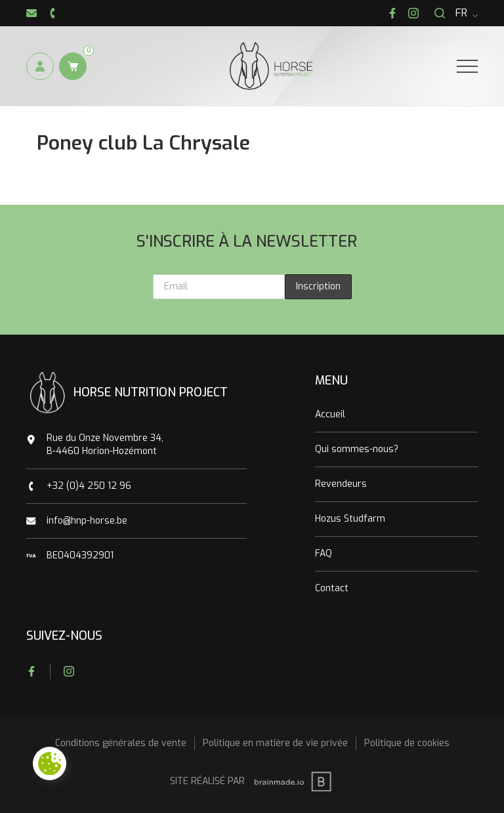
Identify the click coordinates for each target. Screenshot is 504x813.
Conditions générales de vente (121, 743)
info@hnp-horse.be (87, 521)
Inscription (318, 286)
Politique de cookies (407, 743)
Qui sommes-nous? (357, 449)
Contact (332, 588)
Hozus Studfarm (350, 519)
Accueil (330, 414)
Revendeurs (341, 484)
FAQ (324, 553)
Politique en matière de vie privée (275, 743)
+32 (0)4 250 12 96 (89, 486)
